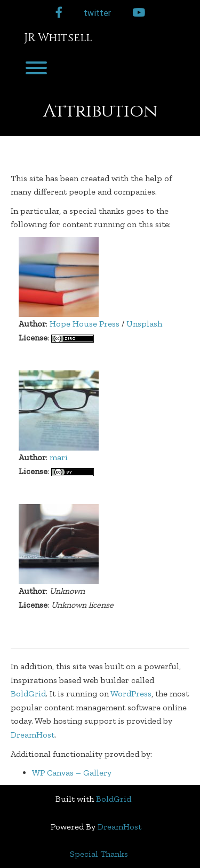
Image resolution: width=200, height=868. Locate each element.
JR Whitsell (58, 38)
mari (59, 457)
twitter (97, 13)
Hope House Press (85, 324)
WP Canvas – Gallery (72, 773)
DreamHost (33, 735)
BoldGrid (28, 693)
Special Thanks (99, 854)
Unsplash (144, 324)
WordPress (131, 693)
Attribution (100, 111)
